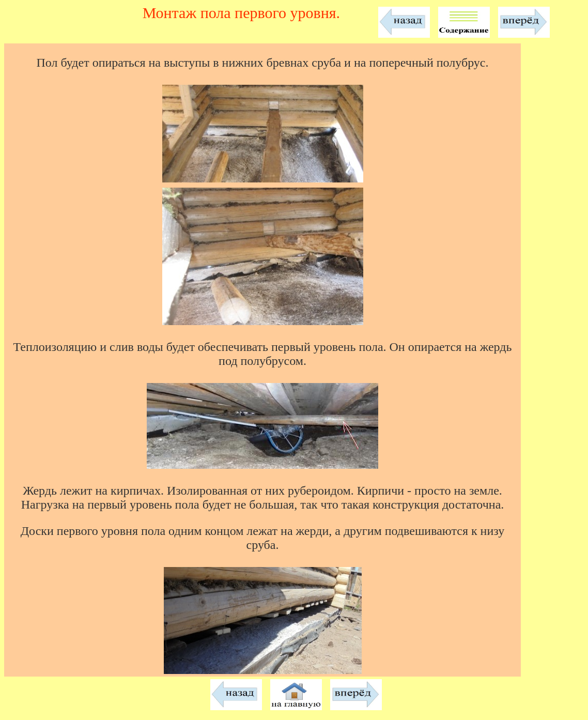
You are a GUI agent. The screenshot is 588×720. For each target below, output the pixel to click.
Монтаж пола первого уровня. (241, 13)
